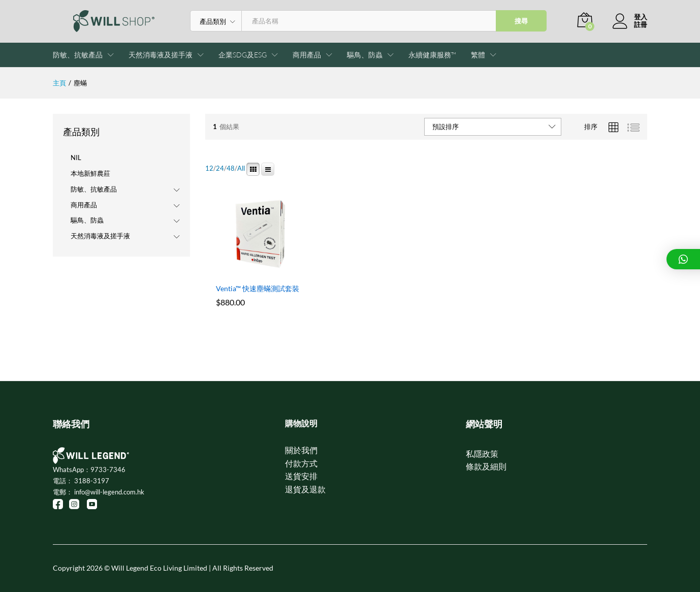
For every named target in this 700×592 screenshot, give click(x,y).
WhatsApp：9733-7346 (89, 470)
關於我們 (301, 450)
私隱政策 (482, 454)
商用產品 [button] (307, 55)
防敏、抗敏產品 (94, 189)
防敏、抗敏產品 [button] (78, 55)
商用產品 (84, 205)
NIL (76, 158)
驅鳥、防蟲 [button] (365, 55)
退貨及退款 (305, 489)
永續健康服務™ (432, 55)
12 (209, 168)
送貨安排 (301, 476)
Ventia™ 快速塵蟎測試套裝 (258, 288)
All (241, 168)
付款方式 (301, 463)
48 (231, 168)
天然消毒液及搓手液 (100, 236)
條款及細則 (486, 466)
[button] (478, 55)
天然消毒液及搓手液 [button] (161, 55)
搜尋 (521, 21)
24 (220, 168)
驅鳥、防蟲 (87, 220)
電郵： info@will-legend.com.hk (99, 492)
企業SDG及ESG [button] (243, 55)
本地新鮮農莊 (90, 173)
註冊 (641, 25)
